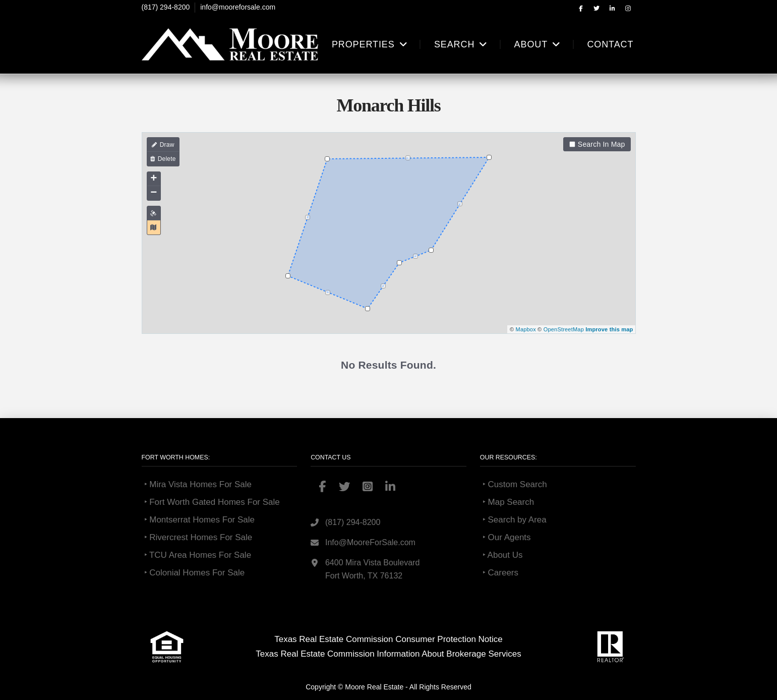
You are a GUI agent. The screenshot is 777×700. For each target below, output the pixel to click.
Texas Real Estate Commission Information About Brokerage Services (388, 654)
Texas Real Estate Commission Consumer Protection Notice (388, 639)
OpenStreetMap (564, 329)
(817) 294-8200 (166, 7)
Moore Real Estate (374, 687)
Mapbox (526, 329)
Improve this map (609, 329)
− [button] (154, 193)
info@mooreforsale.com (238, 7)
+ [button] (154, 179)
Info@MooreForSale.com (370, 542)
